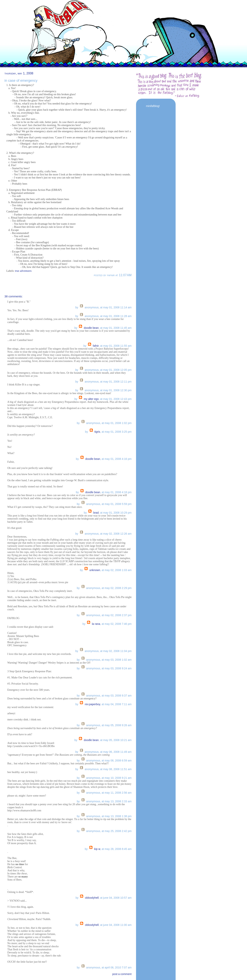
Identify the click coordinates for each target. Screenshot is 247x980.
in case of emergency (21, 81)
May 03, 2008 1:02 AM (118, 660)
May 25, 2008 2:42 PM (118, 831)
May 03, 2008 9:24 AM (118, 668)
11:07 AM (125, 275)
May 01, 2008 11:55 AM (117, 346)
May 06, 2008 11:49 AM (117, 752)
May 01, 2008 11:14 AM (117, 307)
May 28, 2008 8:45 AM (118, 849)
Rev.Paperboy (92, 704)
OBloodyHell (92, 898)
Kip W (97, 849)
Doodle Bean (91, 328)
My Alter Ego (91, 399)
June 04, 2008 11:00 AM (117, 925)
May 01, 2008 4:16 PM (118, 459)
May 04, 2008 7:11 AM (118, 704)
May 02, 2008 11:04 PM (117, 651)
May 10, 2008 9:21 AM (118, 778)
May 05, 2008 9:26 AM (118, 725)
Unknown (95, 570)
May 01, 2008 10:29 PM (117, 513)
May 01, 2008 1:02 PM (118, 423)
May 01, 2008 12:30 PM (117, 390)
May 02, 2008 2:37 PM (118, 615)
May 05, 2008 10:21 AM (117, 740)
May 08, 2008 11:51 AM (117, 769)
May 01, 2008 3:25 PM (118, 432)
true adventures (23, 271)
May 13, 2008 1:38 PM (118, 816)
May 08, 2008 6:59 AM (118, 760)
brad (96, 513)
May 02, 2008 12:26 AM (117, 534)
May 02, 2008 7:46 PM (118, 624)
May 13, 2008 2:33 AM (118, 801)
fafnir (96, 346)
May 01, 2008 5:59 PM (118, 504)
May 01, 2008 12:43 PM (117, 399)
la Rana (96, 624)
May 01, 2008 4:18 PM (118, 492)
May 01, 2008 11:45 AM (117, 328)
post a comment (122, 974)
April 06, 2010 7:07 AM (118, 967)
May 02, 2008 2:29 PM (118, 588)
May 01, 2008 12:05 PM (117, 370)
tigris (97, 432)
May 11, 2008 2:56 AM (118, 793)
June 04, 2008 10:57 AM (117, 898)
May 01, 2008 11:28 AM (117, 316)
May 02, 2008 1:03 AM (118, 570)
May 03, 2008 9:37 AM (118, 696)
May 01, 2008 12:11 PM (117, 382)
